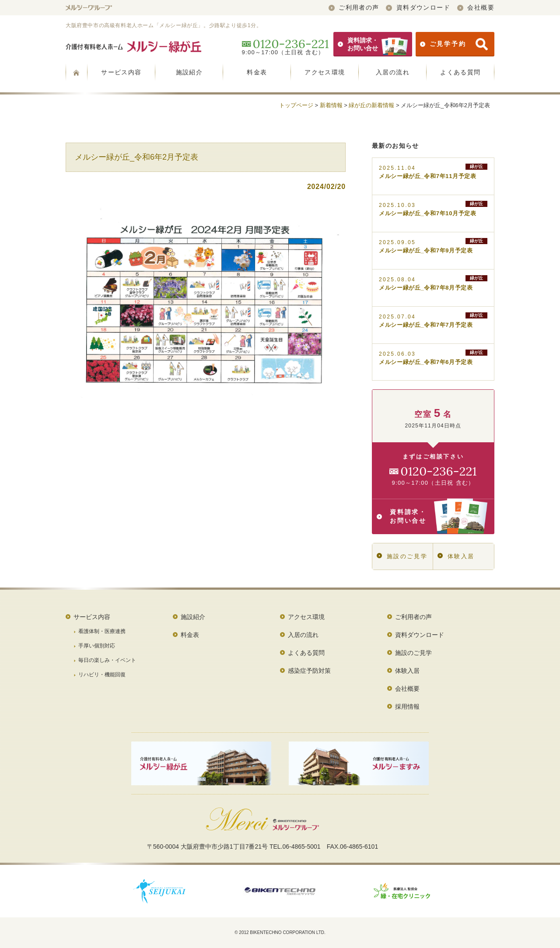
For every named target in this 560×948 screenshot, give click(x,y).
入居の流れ (393, 72)
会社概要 (476, 7)
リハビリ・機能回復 (102, 675)
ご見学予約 (454, 44)
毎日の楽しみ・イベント (107, 660)
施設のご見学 (402, 556)
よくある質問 (460, 72)
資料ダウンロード (418, 7)
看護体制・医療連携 (102, 631)
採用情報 (407, 707)
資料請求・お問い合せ (373, 44)
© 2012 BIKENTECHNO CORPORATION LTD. (280, 932)
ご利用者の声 (354, 7)
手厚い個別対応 (97, 646)
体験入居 (456, 556)
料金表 (257, 72)
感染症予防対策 (309, 671)
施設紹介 (189, 72)
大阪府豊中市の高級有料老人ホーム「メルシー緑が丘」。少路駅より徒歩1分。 (164, 25)
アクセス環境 (325, 72)
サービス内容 (121, 72)
